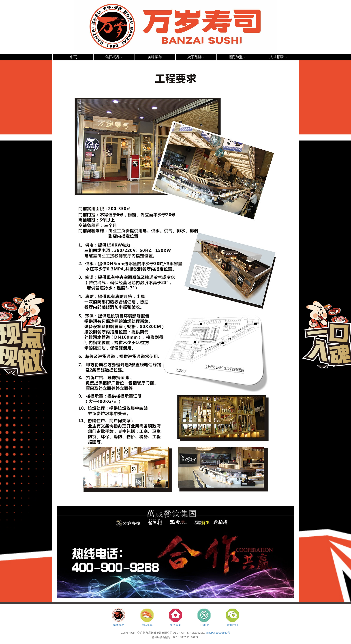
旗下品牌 (196, 57)
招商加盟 (237, 57)
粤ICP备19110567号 (218, 633)
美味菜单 (155, 57)
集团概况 (114, 57)
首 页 (73, 57)
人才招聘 (278, 57)
